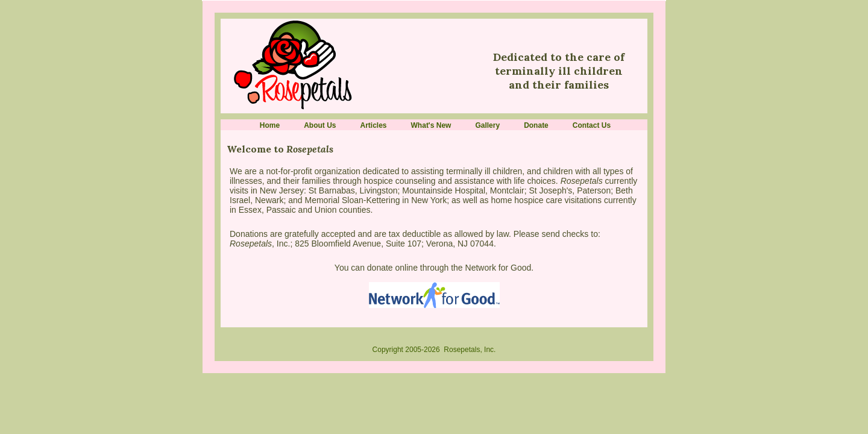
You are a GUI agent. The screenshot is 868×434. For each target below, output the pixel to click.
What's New (431, 125)
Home (270, 125)
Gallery (487, 125)
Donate (536, 125)
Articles (374, 125)
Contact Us (592, 125)
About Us (320, 125)
